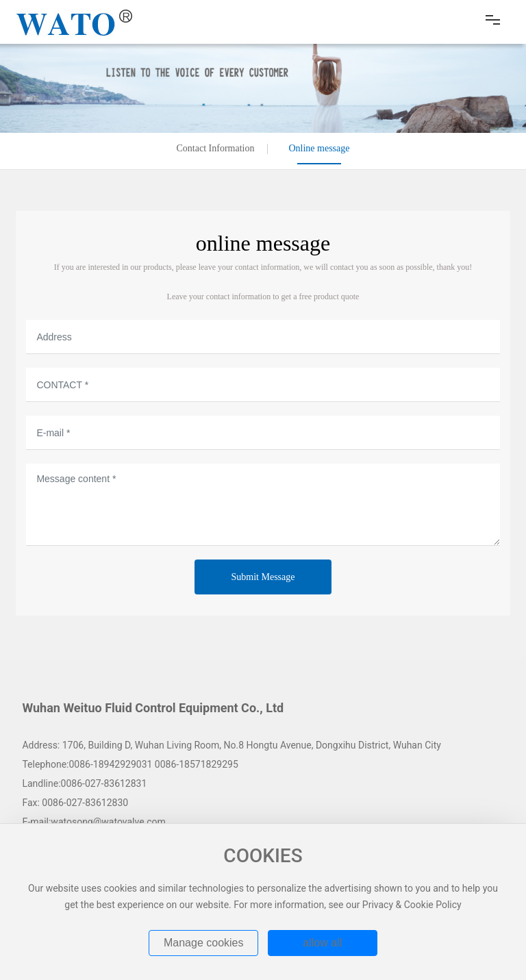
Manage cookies (204, 943)
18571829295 (210, 764)
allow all (322, 943)
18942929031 (123, 764)
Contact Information (216, 148)
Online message (319, 148)
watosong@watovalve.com (108, 822)
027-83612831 (116, 783)
